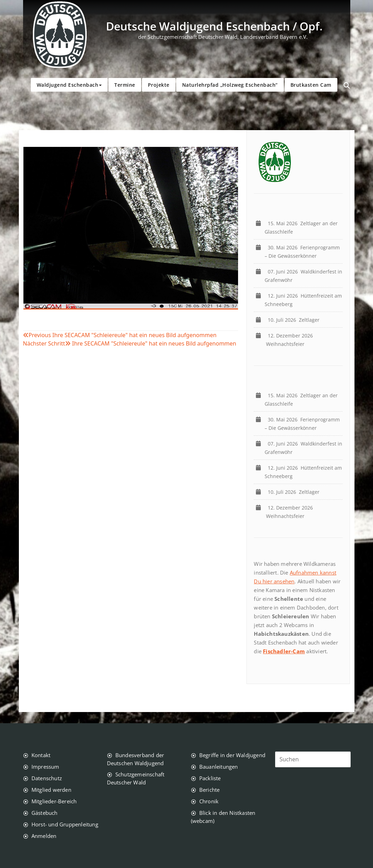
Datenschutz (47, 778)
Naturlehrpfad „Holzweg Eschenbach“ (230, 85)
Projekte (159, 85)
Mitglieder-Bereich (54, 801)
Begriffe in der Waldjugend (232, 755)
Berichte (210, 790)
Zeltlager (295, 320)
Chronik (209, 801)
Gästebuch (45, 813)
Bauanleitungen (219, 767)
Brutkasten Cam (311, 85)
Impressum (45, 767)
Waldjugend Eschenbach (69, 85)
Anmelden (44, 836)
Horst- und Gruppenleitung (65, 824)
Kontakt (41, 755)
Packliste (210, 778)
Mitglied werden (51, 790)
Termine (125, 85)
